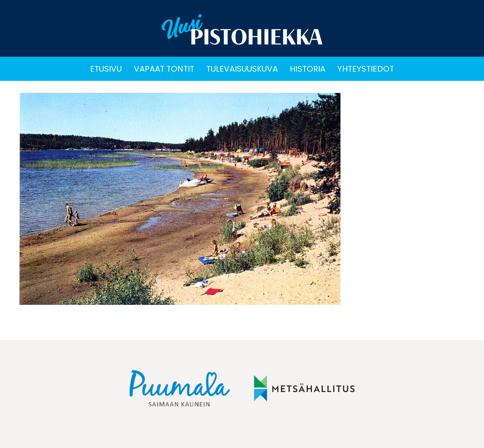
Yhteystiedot (366, 69)
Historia (308, 69)
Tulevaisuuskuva (242, 69)
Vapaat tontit (164, 69)
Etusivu (106, 69)
